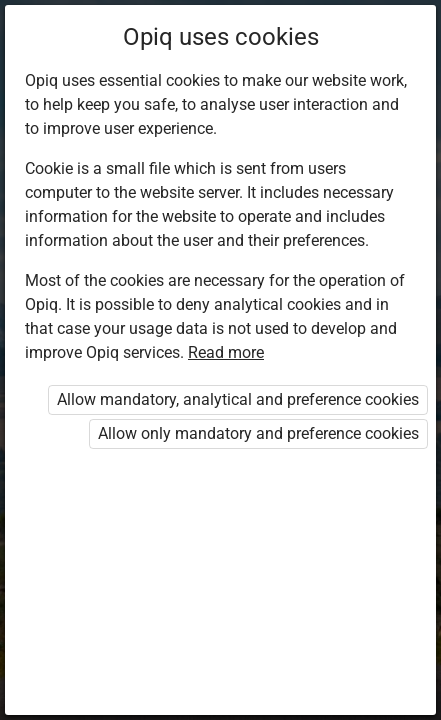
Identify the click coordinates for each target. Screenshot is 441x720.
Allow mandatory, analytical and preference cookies (238, 399)
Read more (226, 352)
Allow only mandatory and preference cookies (258, 433)
